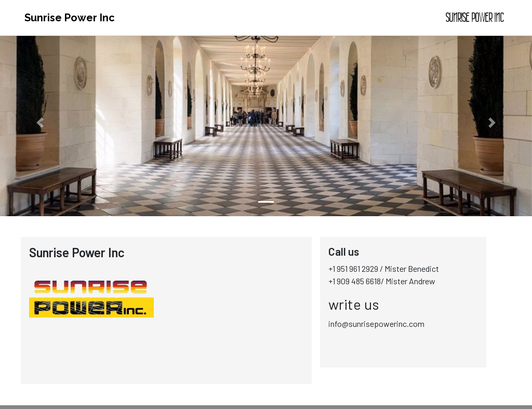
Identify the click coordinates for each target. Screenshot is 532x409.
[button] (40, 123)
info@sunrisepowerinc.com (376, 324)
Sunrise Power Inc (70, 18)
